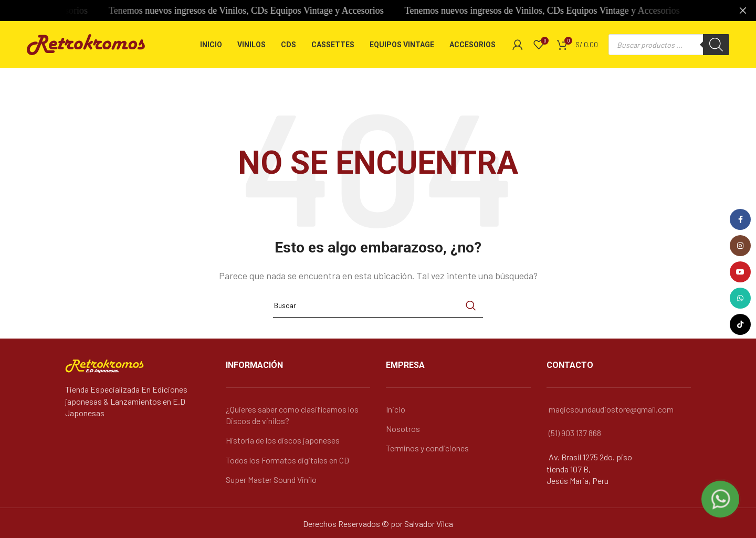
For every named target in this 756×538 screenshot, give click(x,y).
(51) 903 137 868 (575, 433)
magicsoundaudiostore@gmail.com (611, 409)
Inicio (396, 409)
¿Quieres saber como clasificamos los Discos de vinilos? (292, 415)
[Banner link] (362, 10)
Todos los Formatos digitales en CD (287, 460)
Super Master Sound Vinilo (271, 479)
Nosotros (403, 429)
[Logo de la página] (86, 43)
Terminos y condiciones (427, 448)
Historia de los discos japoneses (283, 440)
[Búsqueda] (378, 305)
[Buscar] (716, 45)
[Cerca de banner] (743, 10)
